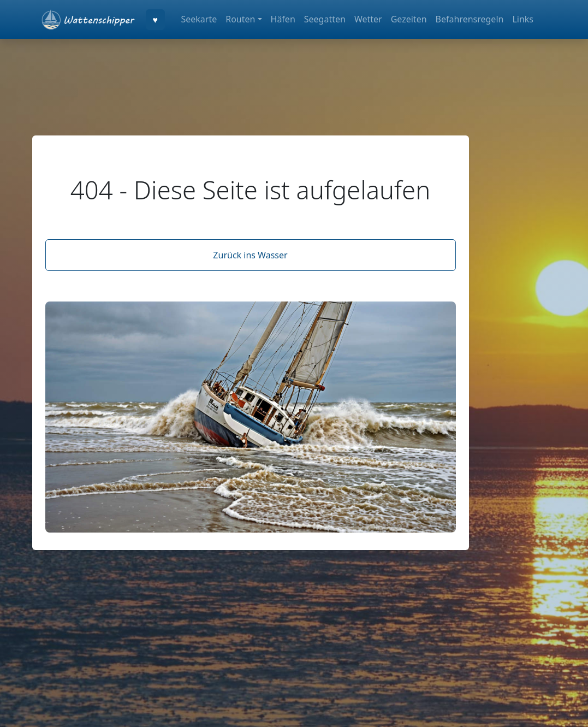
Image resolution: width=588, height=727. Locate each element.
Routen (240, 19)
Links (523, 19)
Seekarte (199, 19)
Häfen (283, 19)
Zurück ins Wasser (250, 255)
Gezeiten (409, 19)
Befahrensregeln (470, 19)
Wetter (368, 19)
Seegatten (325, 19)
